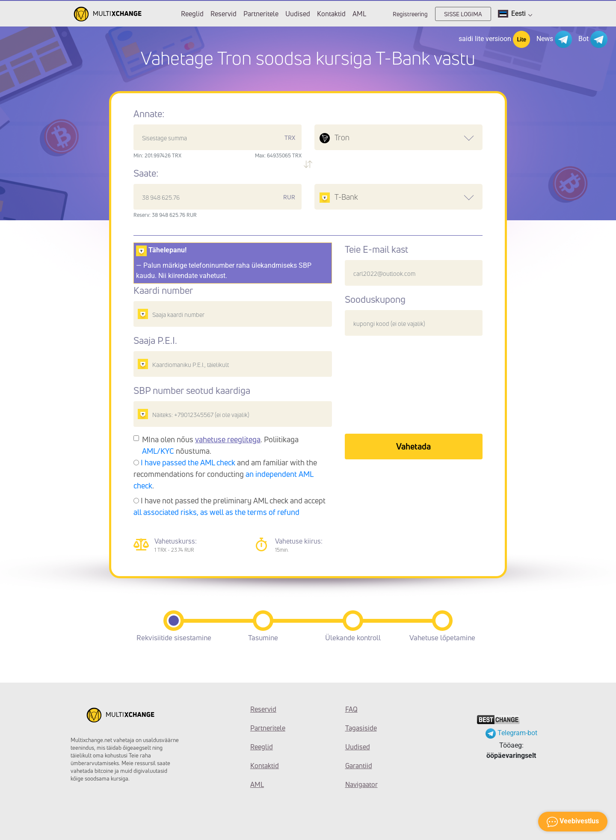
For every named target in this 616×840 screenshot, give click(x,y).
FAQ (351, 709)
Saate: (146, 173)
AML (359, 14)
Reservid (224, 14)
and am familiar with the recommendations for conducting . (225, 474)
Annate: (149, 114)
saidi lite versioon (494, 39)
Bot (593, 39)
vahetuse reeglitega (228, 439)
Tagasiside (361, 728)
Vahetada (413, 446)
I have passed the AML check (188, 462)
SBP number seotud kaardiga (192, 390)
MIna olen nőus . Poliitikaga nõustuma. (220, 445)
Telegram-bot (511, 733)
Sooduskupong (375, 299)
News (554, 39)
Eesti (515, 13)
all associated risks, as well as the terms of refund (216, 512)
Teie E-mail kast (376, 249)
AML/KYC (158, 451)
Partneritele (261, 14)
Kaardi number (163, 290)
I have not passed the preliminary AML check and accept (230, 506)
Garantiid (359, 766)
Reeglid (192, 14)
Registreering (410, 14)
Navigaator (361, 784)
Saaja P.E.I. (155, 340)
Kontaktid (331, 14)
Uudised (298, 14)
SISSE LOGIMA (463, 14)
